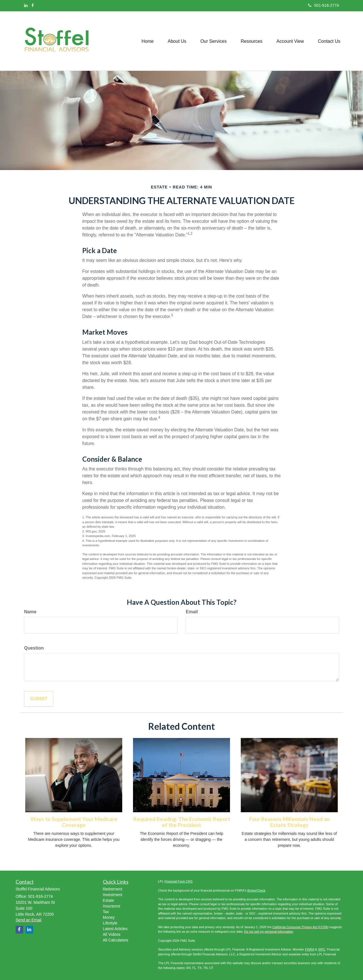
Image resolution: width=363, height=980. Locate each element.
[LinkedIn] (26, 5)
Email (192, 612)
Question (34, 648)
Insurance (112, 906)
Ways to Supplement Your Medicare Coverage (74, 822)
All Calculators (116, 940)
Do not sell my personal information (269, 932)
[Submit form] (39, 699)
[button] (176, 41)
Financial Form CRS (179, 881)
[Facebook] (33, 5)
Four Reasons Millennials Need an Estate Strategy (289, 822)
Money (109, 917)
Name (30, 612)
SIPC (322, 949)
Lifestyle (110, 923)
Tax (106, 912)
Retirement (113, 889)
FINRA (309, 949)
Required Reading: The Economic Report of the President (182, 822)
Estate (109, 900)
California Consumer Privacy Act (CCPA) (301, 927)
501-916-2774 (324, 5)
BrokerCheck (256, 890)
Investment (113, 895)
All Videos (112, 934)
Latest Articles (115, 929)
